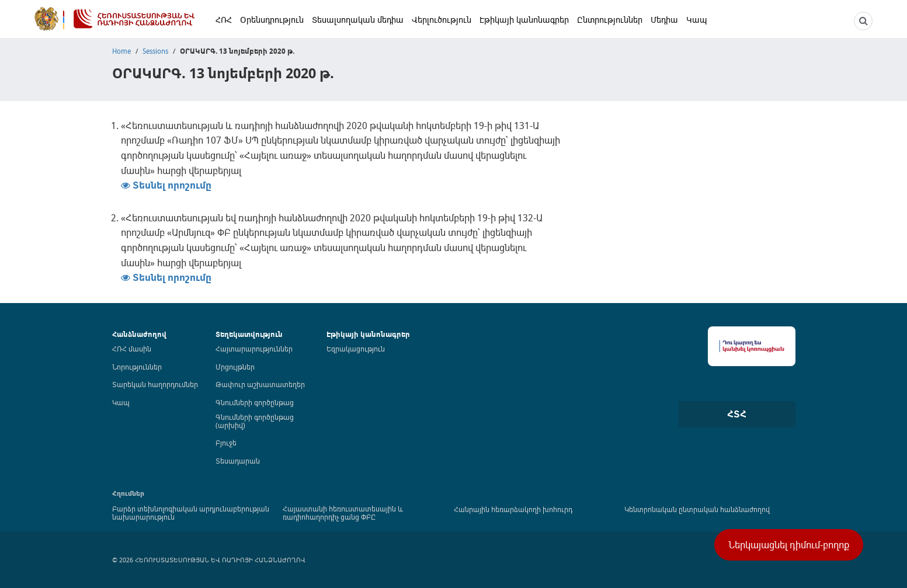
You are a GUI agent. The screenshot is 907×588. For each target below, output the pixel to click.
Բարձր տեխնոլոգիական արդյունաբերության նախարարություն (191, 513)
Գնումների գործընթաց (255, 402)
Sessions (155, 51)
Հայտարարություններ (254, 349)
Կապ (697, 20)
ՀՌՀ (224, 20)
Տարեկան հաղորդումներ (155, 384)
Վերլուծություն (442, 20)
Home (121, 51)
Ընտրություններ (610, 20)
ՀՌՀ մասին (132, 349)
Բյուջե (226, 443)
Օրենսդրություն (272, 20)
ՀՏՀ (737, 414)
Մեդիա (664, 20)
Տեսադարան (238, 461)
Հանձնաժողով (139, 334)
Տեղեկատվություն (249, 334)
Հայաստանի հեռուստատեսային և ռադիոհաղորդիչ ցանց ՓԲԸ (343, 513)
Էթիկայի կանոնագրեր (524, 20)
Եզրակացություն (356, 349)
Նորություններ (137, 367)
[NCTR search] (863, 21)
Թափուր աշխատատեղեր (260, 384)
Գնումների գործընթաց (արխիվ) (255, 421)
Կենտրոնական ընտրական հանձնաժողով (697, 509)
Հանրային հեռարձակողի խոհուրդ (513, 509)
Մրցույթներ (235, 367)
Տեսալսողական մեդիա (358, 20)
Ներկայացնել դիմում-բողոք (789, 545)
